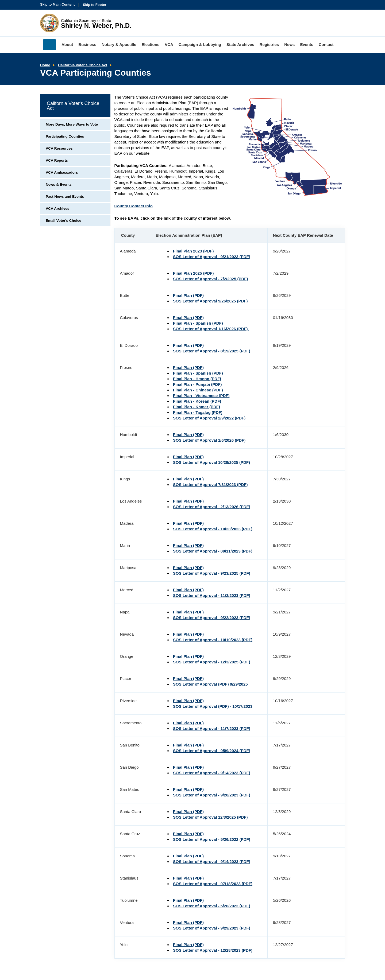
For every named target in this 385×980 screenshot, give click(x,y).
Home (45, 65)
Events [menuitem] (307, 44)
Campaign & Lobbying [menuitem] (200, 44)
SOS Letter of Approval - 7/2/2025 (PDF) (210, 279)
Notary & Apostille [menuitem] (119, 44)
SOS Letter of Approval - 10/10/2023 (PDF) (213, 640)
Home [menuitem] (49, 45)
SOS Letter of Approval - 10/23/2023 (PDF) (213, 529)
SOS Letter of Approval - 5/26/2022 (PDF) (212, 839)
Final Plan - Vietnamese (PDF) (201, 396)
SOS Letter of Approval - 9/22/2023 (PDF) (212, 618)
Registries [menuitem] (269, 44)
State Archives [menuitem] (240, 44)
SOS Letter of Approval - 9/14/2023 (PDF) (212, 773)
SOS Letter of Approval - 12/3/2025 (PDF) (212, 662)
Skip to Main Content (57, 4)
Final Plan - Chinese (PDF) (198, 390)
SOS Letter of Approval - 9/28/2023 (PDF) (212, 795)
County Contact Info (134, 206)
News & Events (59, 184)
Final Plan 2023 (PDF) (193, 251)
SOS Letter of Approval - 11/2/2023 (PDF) (212, 595)
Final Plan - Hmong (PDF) (197, 379)
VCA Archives (57, 209)
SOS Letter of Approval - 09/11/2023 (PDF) (213, 551)
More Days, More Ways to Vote (72, 124)
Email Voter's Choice (63, 221)
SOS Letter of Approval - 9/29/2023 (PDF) (212, 928)
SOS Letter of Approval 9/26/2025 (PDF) (210, 301)
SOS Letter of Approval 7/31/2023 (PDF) (210, 485)
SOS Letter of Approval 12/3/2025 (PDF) (210, 817)
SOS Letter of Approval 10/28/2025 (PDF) (211, 462)
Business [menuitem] (87, 44)
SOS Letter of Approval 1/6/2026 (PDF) (209, 440)
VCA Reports (57, 160)
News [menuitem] (289, 44)
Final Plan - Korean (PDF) (197, 401)
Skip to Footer (95, 5)
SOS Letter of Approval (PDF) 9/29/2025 (210, 684)
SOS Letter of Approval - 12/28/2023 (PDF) (213, 950)
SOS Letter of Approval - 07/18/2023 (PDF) (213, 884)
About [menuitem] (67, 44)
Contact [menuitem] (326, 44)
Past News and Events (65, 197)
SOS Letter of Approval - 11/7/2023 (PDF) (212, 728)
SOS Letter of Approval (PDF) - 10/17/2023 (213, 706)
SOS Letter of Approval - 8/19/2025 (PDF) (212, 351)
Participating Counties (65, 136)
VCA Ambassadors (62, 172)
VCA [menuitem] (169, 44)
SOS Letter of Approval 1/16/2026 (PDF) (211, 329)
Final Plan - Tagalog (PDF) (198, 412)
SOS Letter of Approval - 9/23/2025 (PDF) (212, 573)
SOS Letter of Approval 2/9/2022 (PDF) (209, 418)
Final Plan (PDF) (188, 295)
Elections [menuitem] (151, 44)
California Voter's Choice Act (83, 65)
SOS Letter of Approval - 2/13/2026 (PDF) (212, 507)
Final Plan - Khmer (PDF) (197, 407)
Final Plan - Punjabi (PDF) (197, 384)
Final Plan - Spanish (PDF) (198, 323)
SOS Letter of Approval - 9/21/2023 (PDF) (212, 257)
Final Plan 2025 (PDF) (193, 273)
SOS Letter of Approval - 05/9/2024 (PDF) (212, 751)
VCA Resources (59, 148)
